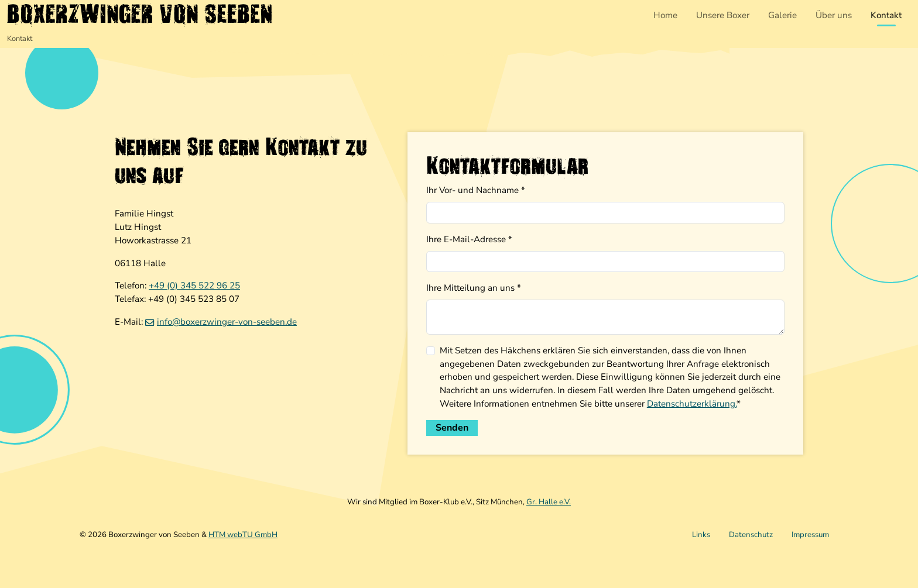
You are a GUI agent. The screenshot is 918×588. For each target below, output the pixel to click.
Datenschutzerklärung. (692, 404)
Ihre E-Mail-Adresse (469, 239)
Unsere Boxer (723, 15)
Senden (452, 428)
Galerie (782, 15)
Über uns (834, 15)
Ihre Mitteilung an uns (474, 288)
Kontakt (886, 15)
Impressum (810, 535)
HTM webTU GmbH (243, 535)
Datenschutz (751, 535)
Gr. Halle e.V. (549, 502)
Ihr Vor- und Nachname (476, 190)
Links (701, 535)
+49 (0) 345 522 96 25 (194, 286)
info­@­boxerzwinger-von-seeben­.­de (227, 322)
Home (665, 15)
